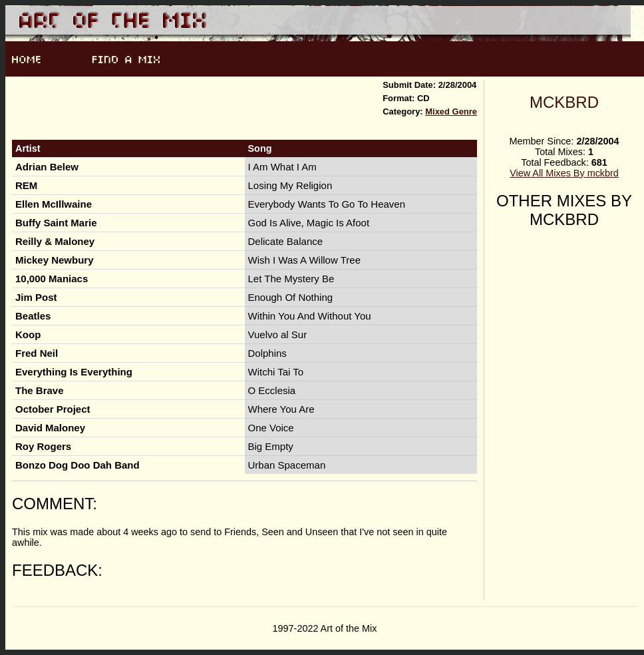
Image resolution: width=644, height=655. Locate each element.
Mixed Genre (451, 111)
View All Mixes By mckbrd (564, 173)
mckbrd (564, 102)
